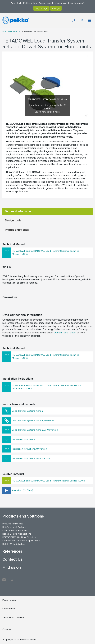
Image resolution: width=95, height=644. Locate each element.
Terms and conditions (13, 617)
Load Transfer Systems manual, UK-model (33, 420)
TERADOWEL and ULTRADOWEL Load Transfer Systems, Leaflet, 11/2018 (48, 481)
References (12, 551)
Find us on (12, 567)
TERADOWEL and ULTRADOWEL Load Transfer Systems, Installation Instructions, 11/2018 (46, 387)
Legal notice (9, 609)
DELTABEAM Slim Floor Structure (19, 537)
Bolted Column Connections (17, 534)
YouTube (4, 578)
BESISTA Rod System (14, 544)
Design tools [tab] (13, 220)
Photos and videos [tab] (17, 230)
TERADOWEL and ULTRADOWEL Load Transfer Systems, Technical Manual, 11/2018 (46, 253)
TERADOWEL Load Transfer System (35, 31)
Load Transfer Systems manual (28, 411)
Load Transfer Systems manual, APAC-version (35, 430)
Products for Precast (13, 524)
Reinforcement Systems (14, 527)
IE (83, 20)
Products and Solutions (11, 31)
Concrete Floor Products (15, 530)
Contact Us (12, 559)
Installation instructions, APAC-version (31, 458)
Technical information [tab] (19, 211)
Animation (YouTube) (23, 490)
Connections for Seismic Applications (21, 541)
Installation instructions (24, 439)
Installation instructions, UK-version (29, 449)
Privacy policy (9, 600)
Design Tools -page (65, 333)
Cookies (7, 629)
